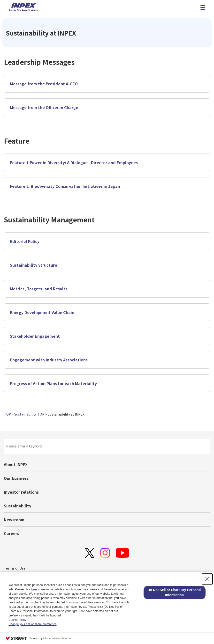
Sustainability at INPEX (66, 414)
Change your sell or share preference (32, 624)
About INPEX (16, 464)
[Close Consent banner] (207, 579)
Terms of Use (15, 568)
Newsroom (14, 520)
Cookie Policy (17, 620)
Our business (16, 478)
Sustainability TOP (29, 414)
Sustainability (18, 506)
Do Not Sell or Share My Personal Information (175, 592)
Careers (11, 533)
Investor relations (21, 492)
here (34, 589)
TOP (7, 414)
